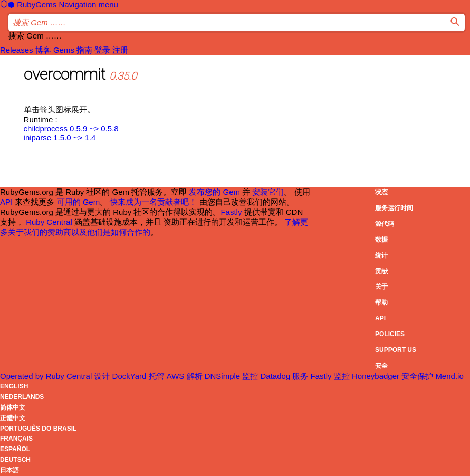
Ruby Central (49, 222)
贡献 (381, 271)
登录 (102, 50)
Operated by (47, 376)
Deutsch (15, 460)
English (14, 386)
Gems (64, 50)
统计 (381, 255)
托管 (168, 376)
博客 (43, 50)
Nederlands (22, 397)
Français (16, 439)
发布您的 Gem (214, 192)
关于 (381, 287)
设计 (121, 376)
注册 (120, 50)
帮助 (381, 302)
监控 (267, 376)
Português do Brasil (38, 429)
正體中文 (13, 418)
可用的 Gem (79, 202)
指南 (84, 50)
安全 (381, 366)
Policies (390, 334)
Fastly (231, 212)
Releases (17, 50)
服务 (313, 376)
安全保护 (433, 376)
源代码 (385, 224)
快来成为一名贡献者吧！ (153, 202)
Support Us (396, 350)
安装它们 (268, 192)
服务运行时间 (394, 208)
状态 (381, 192)
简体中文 (13, 407)
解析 (215, 376)
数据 (381, 240)
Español (15, 449)
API (380, 318)
